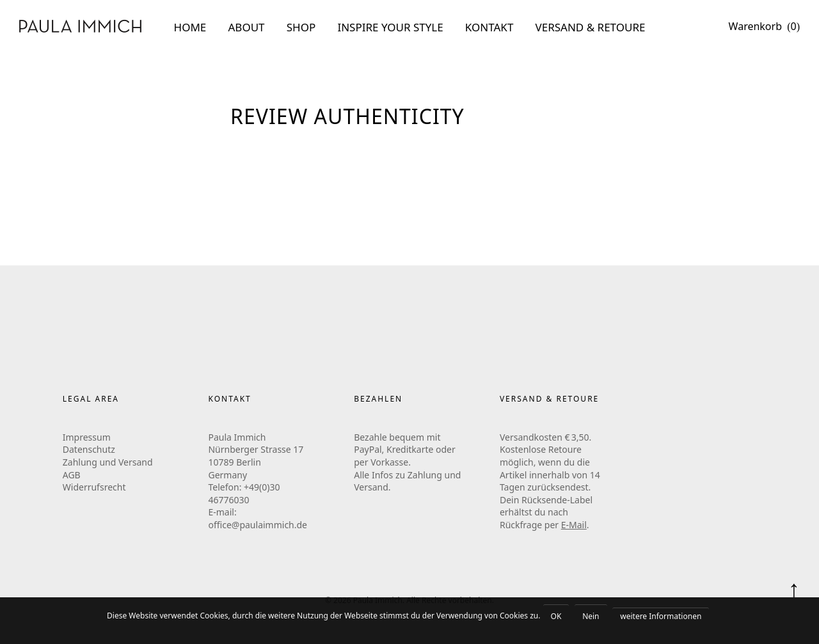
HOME (190, 27)
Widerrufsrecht (94, 487)
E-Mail (574, 525)
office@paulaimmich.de (258, 525)
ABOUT (247, 27)
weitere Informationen (661, 616)
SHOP (301, 27)
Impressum (87, 437)
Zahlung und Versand (108, 462)
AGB (72, 475)
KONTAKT (489, 27)
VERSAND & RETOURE (591, 27)
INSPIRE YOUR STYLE (390, 27)
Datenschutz (89, 449)
